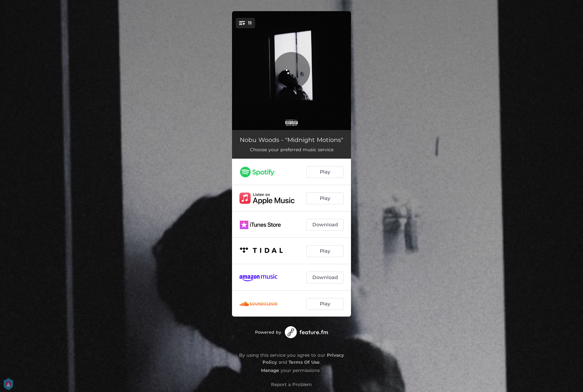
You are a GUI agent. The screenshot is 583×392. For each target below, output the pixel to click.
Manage (270, 370)
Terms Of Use (304, 362)
